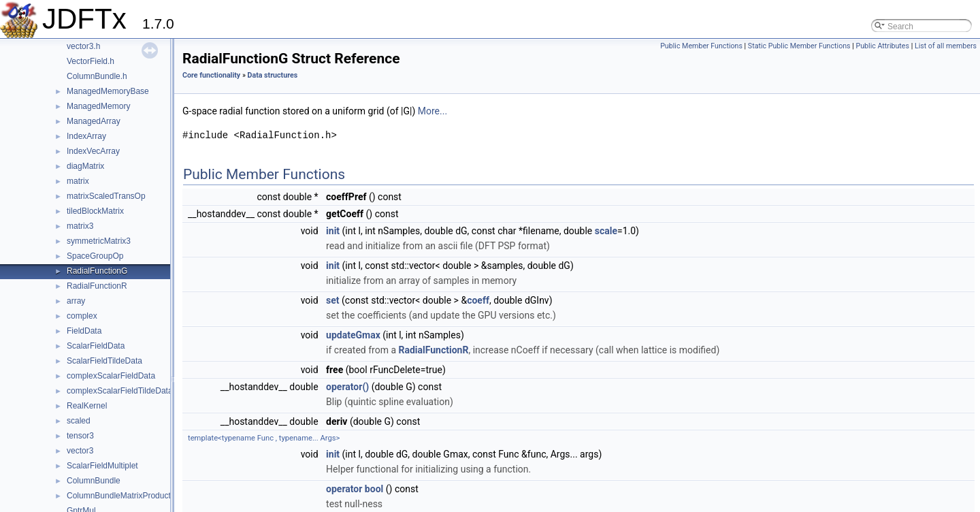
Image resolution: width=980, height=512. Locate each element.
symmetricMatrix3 (99, 241)
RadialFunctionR (97, 286)
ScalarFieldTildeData (104, 361)
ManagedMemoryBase (108, 91)
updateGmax (353, 335)
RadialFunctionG (97, 271)
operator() (347, 387)
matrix (78, 181)
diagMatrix (85, 166)
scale (606, 231)
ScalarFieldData (96, 346)
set (333, 300)
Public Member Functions (701, 46)
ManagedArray (94, 121)
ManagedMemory (98, 106)
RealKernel (87, 406)
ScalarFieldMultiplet (102, 466)
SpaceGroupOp (95, 256)
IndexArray (86, 136)
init (333, 231)
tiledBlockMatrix (95, 211)
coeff (478, 300)
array (76, 301)
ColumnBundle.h (97, 76)
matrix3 (80, 226)
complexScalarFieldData (111, 376)
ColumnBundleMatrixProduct (119, 496)
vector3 (80, 451)
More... (432, 111)
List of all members (946, 46)
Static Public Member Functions (799, 46)
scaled (79, 421)
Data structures (273, 75)
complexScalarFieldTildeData (120, 391)
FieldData (84, 331)
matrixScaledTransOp (106, 196)
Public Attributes (882, 46)
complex (82, 316)
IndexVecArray (93, 151)
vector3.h (83, 46)
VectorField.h (91, 61)
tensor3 (80, 436)
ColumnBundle (94, 481)
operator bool (355, 489)
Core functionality (211, 75)
